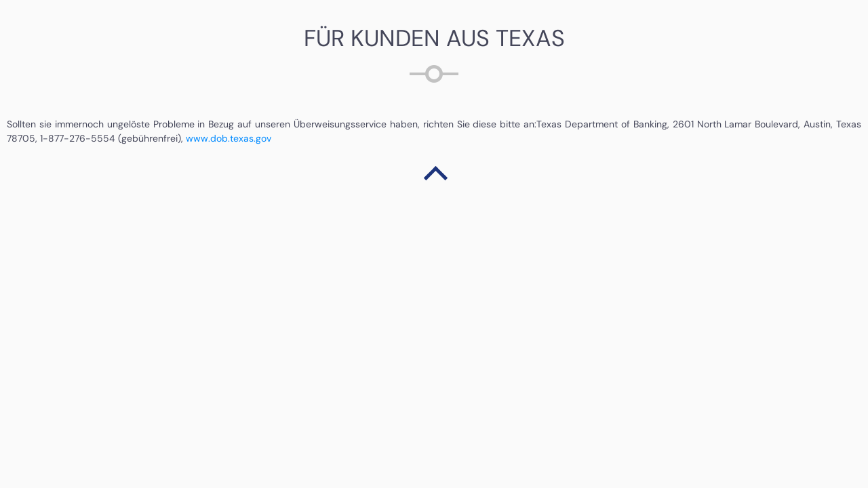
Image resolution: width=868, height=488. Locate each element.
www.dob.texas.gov (227, 138)
